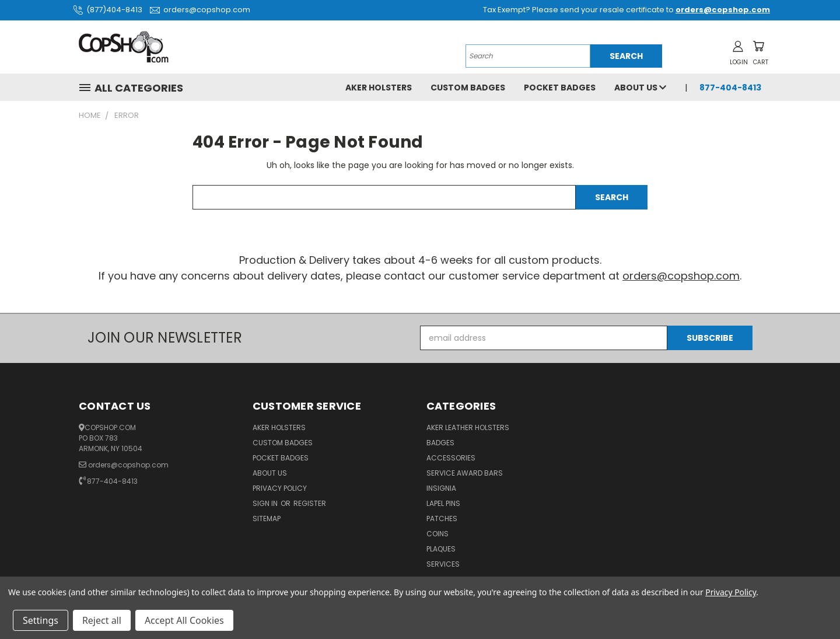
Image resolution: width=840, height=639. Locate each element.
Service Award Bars (465, 473)
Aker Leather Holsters (468, 427)
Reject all (102, 620)
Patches (442, 518)
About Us (640, 88)
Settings (41, 620)
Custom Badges (468, 88)
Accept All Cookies (184, 620)
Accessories (451, 458)
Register (310, 503)
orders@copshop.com (199, 10)
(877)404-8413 (106, 10)
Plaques (441, 549)
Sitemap (267, 518)
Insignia (441, 488)
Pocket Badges (560, 88)
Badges (440, 443)
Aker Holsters (379, 88)
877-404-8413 (730, 88)
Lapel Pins (443, 503)
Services (443, 564)
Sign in (266, 503)
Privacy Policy (280, 488)
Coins (437, 534)
